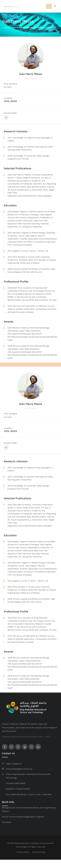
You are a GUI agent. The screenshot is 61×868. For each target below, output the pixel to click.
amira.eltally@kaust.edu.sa (19, 769)
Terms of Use (38, 852)
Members (52, 28)
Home (7, 28)
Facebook (6, 822)
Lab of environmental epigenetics (28, 28)
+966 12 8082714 (14, 764)
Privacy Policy (23, 852)
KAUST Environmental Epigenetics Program (23, 817)
